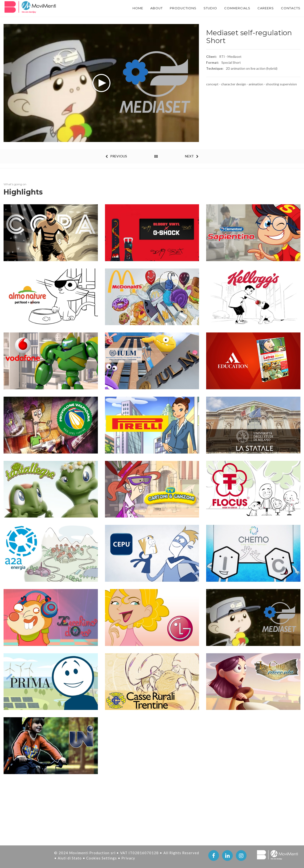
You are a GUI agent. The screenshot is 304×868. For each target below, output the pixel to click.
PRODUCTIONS (173, 8)
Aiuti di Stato (70, 858)
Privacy (128, 858)
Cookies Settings (102, 858)
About (145, 8)
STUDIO (203, 8)
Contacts (290, 8)
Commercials (232, 8)
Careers (263, 8)
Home (125, 8)
